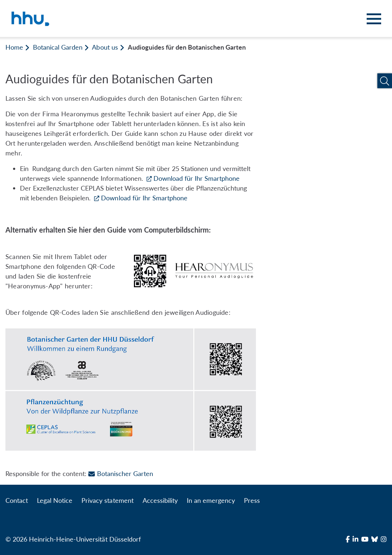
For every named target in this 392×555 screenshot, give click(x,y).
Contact (17, 500)
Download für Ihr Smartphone (197, 178)
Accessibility (160, 500)
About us (105, 47)
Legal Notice (55, 500)
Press (252, 500)
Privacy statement (107, 500)
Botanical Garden (58, 47)
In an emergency (211, 500)
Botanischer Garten (121, 473)
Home (14, 47)
